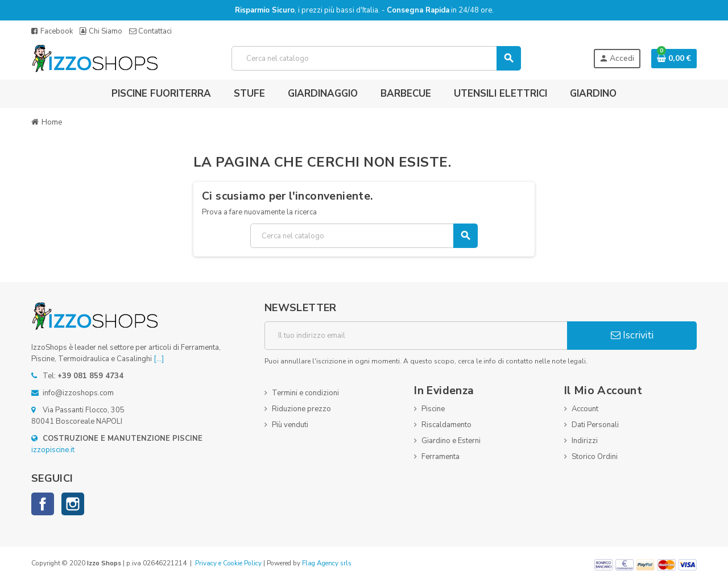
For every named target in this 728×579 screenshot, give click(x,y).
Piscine (433, 409)
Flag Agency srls (327, 563)
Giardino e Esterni (451, 441)
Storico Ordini (595, 457)
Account (585, 409)
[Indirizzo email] (416, 336)
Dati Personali (595, 425)
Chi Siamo (101, 31)
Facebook (52, 31)
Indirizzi (585, 441)
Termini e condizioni (305, 393)
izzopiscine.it (53, 450)
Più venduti (290, 425)
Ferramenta (440, 457)
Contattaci (150, 31)
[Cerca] (376, 58)
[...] (159, 359)
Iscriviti (632, 335)
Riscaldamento (446, 425)
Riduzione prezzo (301, 409)
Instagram (73, 504)
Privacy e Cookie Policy (228, 563)
